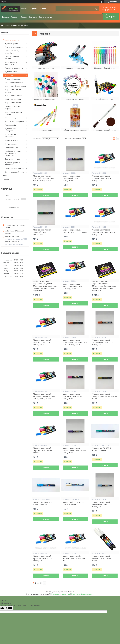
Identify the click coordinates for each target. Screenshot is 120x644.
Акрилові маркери (13, 79)
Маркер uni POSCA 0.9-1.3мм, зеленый (103, 449)
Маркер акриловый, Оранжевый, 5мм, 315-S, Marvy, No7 (103, 342)
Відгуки (6, 179)
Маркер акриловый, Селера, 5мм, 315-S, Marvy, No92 (105, 396)
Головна (6, 17)
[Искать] (96, 9)
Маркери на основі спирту (13, 91)
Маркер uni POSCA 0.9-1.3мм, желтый (73, 503)
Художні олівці (12, 72)
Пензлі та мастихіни (14, 68)
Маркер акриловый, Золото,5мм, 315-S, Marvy (75, 231)
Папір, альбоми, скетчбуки (12, 52)
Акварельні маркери (14, 82)
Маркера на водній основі (13, 113)
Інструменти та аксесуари (12, 136)
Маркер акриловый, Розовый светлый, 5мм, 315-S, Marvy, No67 (44, 396)
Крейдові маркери (13, 99)
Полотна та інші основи (12, 58)
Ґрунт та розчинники (14, 47)
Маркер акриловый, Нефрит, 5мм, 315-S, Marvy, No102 (43, 342)
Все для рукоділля (13, 159)
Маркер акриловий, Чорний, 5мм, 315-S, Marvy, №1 (75, 558)
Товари (14, 17)
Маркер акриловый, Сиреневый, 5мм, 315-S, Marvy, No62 (74, 178)
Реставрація (10, 125)
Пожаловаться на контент (61, 594)
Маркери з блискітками (15, 86)
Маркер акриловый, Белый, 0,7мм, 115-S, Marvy (102, 558)
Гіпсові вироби (11, 147)
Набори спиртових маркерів (13, 107)
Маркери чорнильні (14, 95)
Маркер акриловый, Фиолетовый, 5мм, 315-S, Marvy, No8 (75, 450)
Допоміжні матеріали (15, 121)
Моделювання (11, 144)
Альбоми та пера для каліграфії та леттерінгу (14, 153)
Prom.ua (71, 592)
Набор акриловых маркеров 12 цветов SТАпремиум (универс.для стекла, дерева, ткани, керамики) (45, 286)
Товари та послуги (12, 25)
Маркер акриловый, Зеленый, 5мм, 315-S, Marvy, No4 (43, 232)
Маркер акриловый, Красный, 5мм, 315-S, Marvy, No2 (43, 558)
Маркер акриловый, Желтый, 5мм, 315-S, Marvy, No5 (102, 178)
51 (41, 583)
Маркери (9, 75)
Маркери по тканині (14, 103)
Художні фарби (12, 44)
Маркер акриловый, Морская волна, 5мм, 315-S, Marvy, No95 (75, 286)
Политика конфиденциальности (83, 594)
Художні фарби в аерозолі (12, 164)
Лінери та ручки (12, 118)
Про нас (24, 17)
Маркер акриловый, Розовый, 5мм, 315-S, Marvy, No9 (73, 396)
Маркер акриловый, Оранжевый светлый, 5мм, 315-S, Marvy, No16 (75, 342)
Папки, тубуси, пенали (15, 168)
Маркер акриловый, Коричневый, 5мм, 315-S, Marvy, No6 (104, 232)
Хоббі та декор (12, 140)
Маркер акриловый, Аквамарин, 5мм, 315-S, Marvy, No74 (103, 505)
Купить (46, 195)
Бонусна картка (46, 17)
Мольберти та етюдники (11, 63)
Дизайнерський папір (15, 172)
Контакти (33, 17)
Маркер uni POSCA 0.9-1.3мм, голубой (44, 503)
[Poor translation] (9, 608)
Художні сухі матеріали (11, 130)
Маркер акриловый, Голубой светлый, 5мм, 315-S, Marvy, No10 (44, 178)
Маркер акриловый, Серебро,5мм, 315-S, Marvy (43, 450)
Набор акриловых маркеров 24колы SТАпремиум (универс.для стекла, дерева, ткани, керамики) (104, 286)
